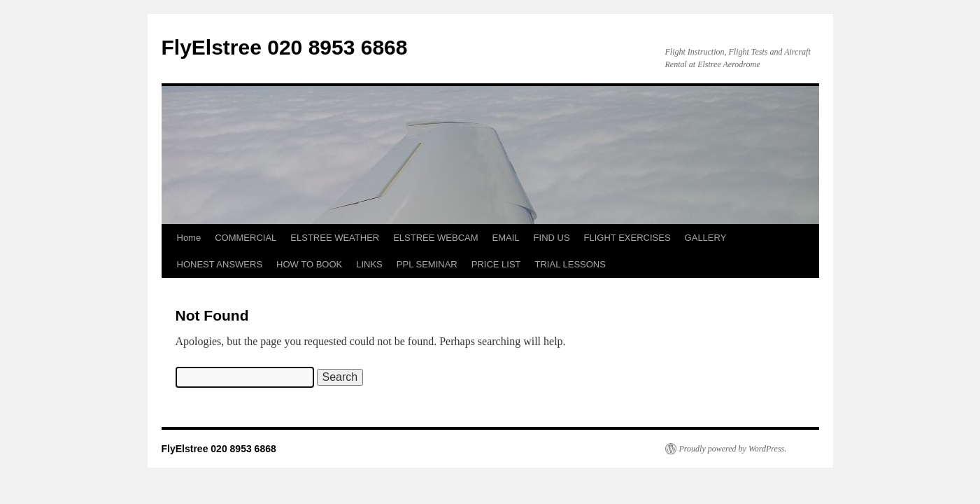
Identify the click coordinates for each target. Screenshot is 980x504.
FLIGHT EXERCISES (627, 238)
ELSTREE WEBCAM (435, 238)
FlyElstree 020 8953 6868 (285, 47)
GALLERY (706, 238)
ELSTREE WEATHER (335, 238)
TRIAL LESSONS (570, 264)
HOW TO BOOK (309, 264)
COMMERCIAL (246, 238)
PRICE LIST (496, 264)
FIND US (552, 238)
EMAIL (506, 238)
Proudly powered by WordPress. (733, 449)
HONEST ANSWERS (220, 264)
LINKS (369, 264)
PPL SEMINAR (427, 264)
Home (189, 238)
